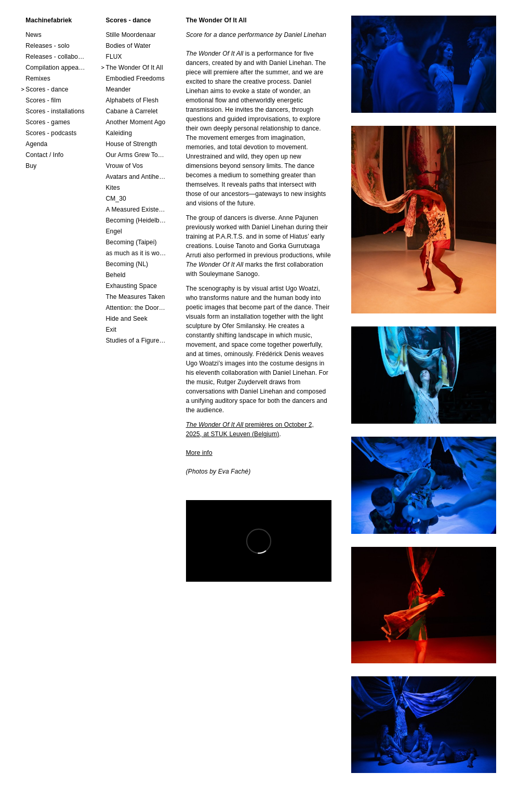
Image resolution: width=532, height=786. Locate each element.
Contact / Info (44, 155)
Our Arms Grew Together (136, 155)
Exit (111, 330)
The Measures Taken (135, 297)
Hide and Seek (126, 319)
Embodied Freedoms (135, 78)
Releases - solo (48, 46)
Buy (31, 166)
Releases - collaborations (56, 57)
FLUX (114, 57)
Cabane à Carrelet (131, 111)
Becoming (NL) (127, 264)
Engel (114, 231)
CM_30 (116, 199)
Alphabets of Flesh (132, 100)
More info (199, 453)
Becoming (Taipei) (131, 242)
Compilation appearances (56, 68)
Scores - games (48, 122)
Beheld (115, 275)
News (34, 35)
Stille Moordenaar (130, 35)
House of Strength (131, 144)
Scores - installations (55, 111)
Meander (118, 89)
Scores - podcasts (51, 133)
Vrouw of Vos (124, 166)
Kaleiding (118, 133)
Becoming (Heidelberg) (136, 220)
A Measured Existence (136, 209)
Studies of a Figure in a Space (136, 340)
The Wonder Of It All (134, 68)
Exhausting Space (131, 286)
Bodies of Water (128, 46)
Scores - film (43, 100)
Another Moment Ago (135, 122)
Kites (112, 188)
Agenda (36, 144)
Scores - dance (47, 89)
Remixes (38, 78)
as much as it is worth (136, 253)
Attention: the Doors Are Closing (136, 308)
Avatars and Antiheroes (136, 177)
